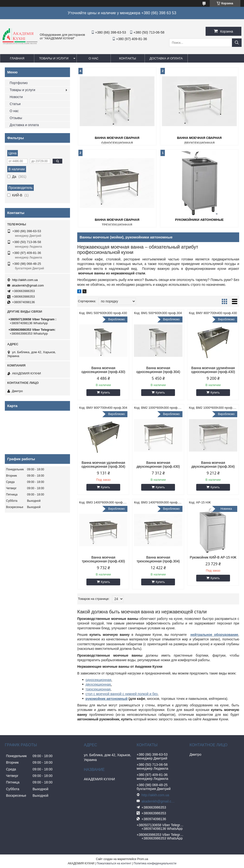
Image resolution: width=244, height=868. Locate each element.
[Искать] (237, 43)
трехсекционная (98, 689)
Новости (16, 97)
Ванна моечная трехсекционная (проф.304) (158, 559)
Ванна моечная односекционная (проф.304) (158, 370)
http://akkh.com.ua (25, 280)
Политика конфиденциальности (155, 863)
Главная (17, 58)
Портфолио (19, 83)
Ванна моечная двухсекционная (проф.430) (158, 465)
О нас (94, 58)
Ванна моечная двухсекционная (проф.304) (213, 465)
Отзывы (16, 118)
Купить (105, 393)
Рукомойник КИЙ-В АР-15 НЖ (213, 557)
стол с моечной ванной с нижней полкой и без (121, 694)
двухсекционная (98, 684)
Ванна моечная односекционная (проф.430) (103, 370)
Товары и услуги (54, 58)
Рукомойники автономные (199, 220)
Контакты (127, 58)
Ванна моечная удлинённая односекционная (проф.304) (103, 465)
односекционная (98, 680)
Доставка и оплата (166, 58)
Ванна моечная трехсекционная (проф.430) (103, 559)
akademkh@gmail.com (28, 285)
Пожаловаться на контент (114, 863)
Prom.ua (143, 859)
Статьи (15, 104)
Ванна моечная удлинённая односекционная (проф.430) (213, 370)
